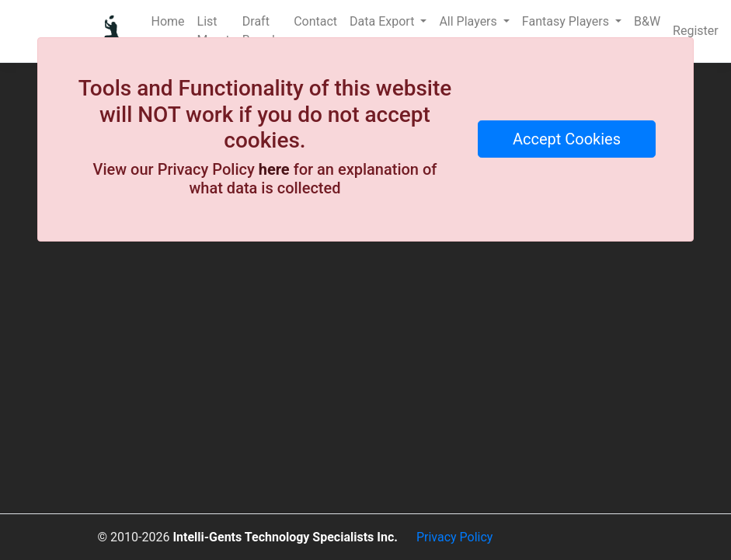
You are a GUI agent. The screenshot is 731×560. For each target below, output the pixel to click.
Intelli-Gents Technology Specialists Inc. (285, 537)
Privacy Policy (455, 537)
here (274, 169)
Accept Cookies (567, 139)
